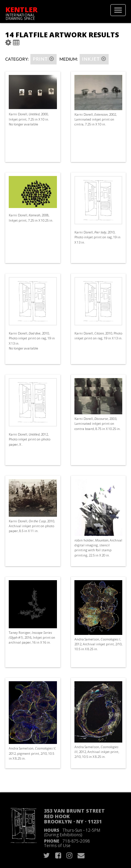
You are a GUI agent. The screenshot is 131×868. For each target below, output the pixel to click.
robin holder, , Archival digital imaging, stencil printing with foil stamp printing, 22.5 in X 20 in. (98, 548)
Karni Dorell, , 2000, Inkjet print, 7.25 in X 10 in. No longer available (29, 119)
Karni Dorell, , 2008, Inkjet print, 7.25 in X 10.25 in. (31, 218)
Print (43, 59)
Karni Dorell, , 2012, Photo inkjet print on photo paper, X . (30, 439)
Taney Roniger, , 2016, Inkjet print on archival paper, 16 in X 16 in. (32, 637)
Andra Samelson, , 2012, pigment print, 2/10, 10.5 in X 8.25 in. (32, 753)
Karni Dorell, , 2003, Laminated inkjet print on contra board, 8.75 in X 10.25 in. (97, 424)
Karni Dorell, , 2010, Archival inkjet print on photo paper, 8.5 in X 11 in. (32, 526)
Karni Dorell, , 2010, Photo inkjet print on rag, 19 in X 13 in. (97, 237)
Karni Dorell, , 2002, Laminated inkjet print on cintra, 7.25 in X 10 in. (96, 119)
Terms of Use (57, 846)
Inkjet (94, 59)
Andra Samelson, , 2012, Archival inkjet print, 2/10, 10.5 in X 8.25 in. (98, 644)
